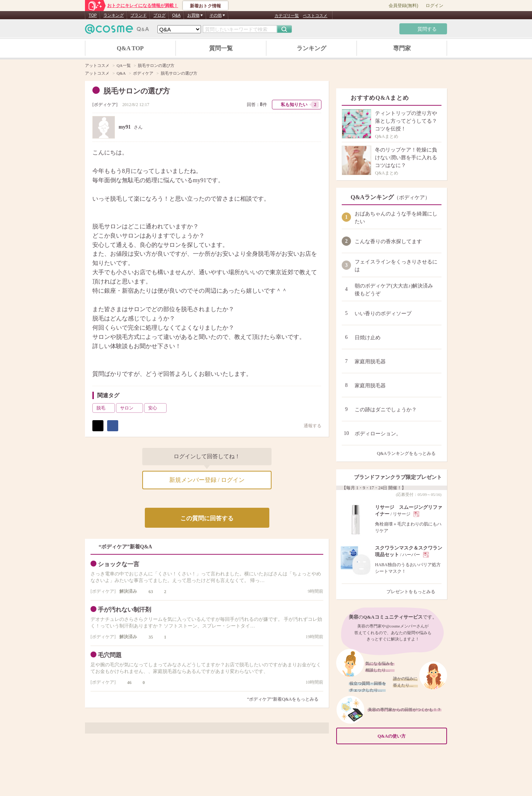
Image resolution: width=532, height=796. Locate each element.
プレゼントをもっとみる (414, 592)
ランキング (114, 15)
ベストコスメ (315, 16)
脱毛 (105, 408)
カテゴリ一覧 (287, 16)
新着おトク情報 (205, 6)
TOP (93, 15)
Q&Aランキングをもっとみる (409, 453)
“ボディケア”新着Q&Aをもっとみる (283, 699)
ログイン (434, 6)
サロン (131, 408)
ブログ (159, 15)
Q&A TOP (130, 48)
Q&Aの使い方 (410, 736)
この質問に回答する (207, 518)
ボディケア (105, 105)
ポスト (98, 426)
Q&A (176, 15)
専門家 (402, 48)
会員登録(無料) (403, 6)
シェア (113, 426)
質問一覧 (221, 48)
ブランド (139, 15)
